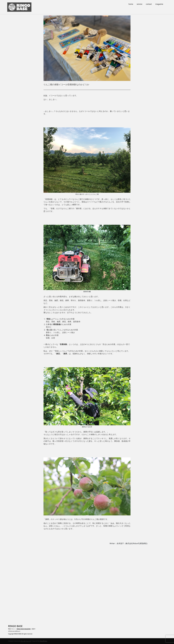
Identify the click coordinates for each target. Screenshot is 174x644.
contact (149, 4)
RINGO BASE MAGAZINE (24, 629)
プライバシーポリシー (14, 631)
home (131, 4)
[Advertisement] (87, 582)
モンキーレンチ (26, 641)
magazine (159, 4)
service (140, 4)
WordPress (44, 641)
